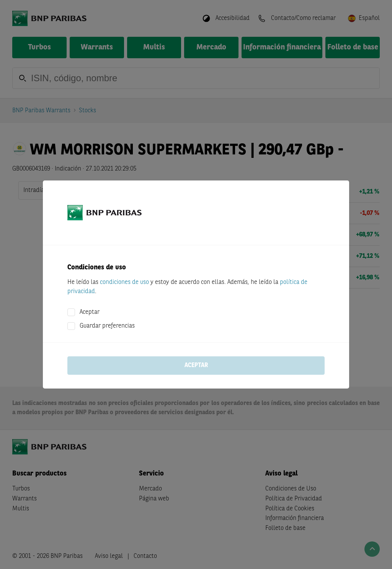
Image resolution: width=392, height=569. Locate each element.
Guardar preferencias (107, 326)
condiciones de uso (124, 282)
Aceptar (90, 312)
